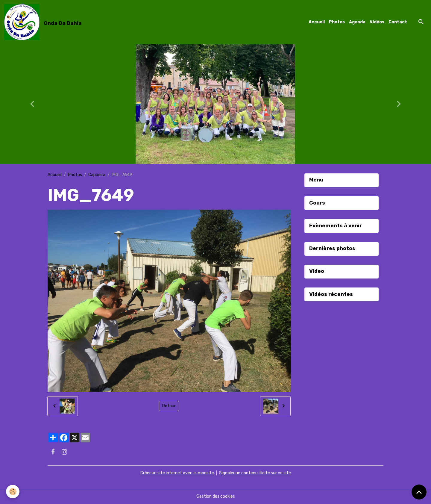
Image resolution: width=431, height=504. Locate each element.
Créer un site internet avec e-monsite (177, 473)
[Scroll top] (419, 492)
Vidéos (377, 22)
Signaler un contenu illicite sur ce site (255, 473)
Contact (398, 22)
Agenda (357, 22)
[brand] (44, 22)
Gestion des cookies (216, 496)
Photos (337, 22)
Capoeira (97, 175)
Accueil (317, 22)
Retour (169, 406)
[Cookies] (13, 492)
